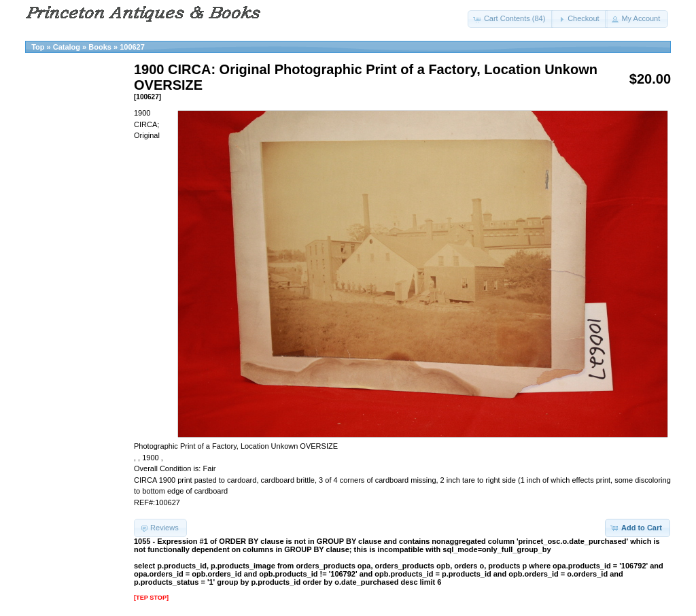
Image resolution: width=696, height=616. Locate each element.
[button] (511, 19)
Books (100, 47)
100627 (132, 47)
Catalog (67, 47)
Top (38, 47)
